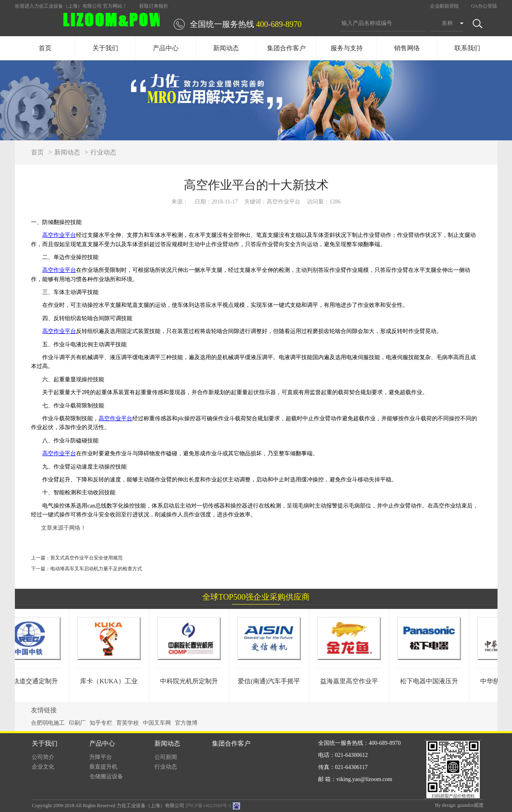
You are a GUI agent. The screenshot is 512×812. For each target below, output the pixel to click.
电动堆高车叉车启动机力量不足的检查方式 (96, 569)
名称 (447, 23)
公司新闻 (166, 757)
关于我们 (105, 48)
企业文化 (43, 767)
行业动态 (103, 152)
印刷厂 (77, 723)
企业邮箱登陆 (444, 6)
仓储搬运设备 (106, 776)
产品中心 (166, 48)
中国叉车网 (157, 723)
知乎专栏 (101, 723)
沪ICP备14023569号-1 (208, 806)
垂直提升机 (103, 767)
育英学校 (127, 723)
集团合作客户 (286, 48)
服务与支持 (347, 48)
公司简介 (43, 757)
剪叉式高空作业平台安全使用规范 (86, 558)
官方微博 (186, 723)
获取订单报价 (154, 6)
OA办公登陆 (484, 6)
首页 (45, 48)
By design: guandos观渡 (460, 805)
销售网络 (407, 48)
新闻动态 (226, 48)
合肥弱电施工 (48, 723)
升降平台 (101, 757)
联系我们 (467, 48)
